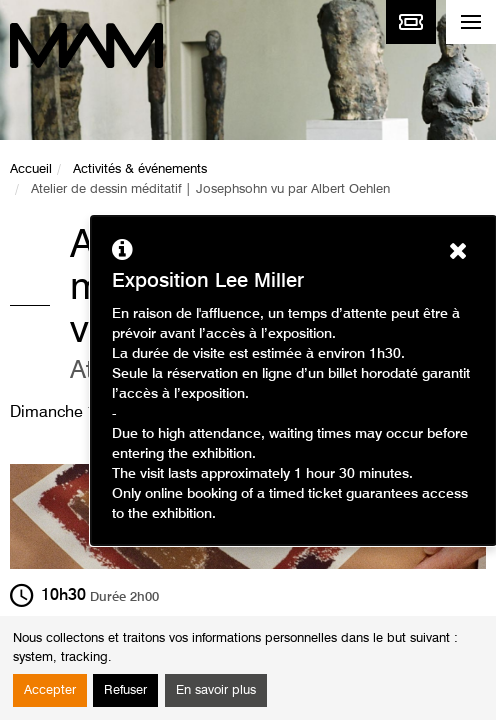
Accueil (31, 169)
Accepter (50, 690)
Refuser (125, 690)
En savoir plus (216, 690)
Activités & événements (140, 169)
